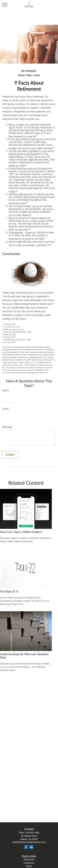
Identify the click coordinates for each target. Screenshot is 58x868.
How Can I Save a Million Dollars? (21, 532)
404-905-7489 (32, 833)
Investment (29, 863)
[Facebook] (26, 847)
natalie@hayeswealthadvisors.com (29, 842)
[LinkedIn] (31, 847)
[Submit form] (10, 455)
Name (6, 390)
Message (7, 427)
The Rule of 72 (9, 591)
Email (5, 409)
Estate (29, 866)
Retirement (29, 860)
